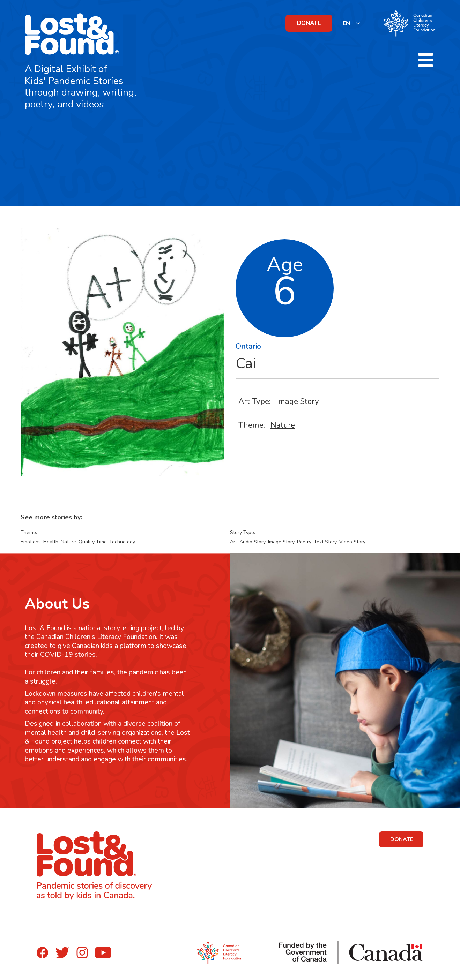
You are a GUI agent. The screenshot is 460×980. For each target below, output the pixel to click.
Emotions (31, 542)
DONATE (309, 23)
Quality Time (93, 542)
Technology (122, 542)
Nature (283, 425)
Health (51, 542)
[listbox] (352, 23)
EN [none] (346, 23)
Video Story (352, 542)
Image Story (298, 401)
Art (233, 542)
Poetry (304, 542)
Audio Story (253, 542)
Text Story (325, 542)
